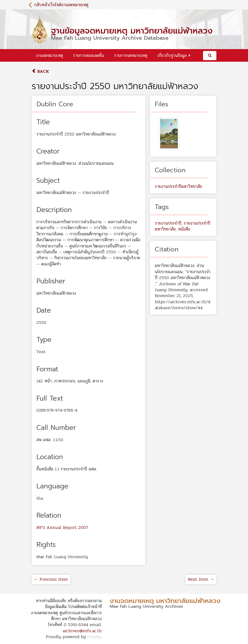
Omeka (94, 637)
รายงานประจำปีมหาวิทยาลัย (179, 186)
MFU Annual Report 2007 (62, 527)
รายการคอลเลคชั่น (89, 55)
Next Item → (201, 579)
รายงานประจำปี (168, 223)
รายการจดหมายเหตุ (131, 55)
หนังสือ (184, 229)
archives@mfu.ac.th (82, 631)
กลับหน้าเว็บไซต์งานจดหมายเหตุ (61, 5)
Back (40, 71)
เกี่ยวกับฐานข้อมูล (172, 55)
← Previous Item (51, 579)
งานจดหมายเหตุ (49, 55)
